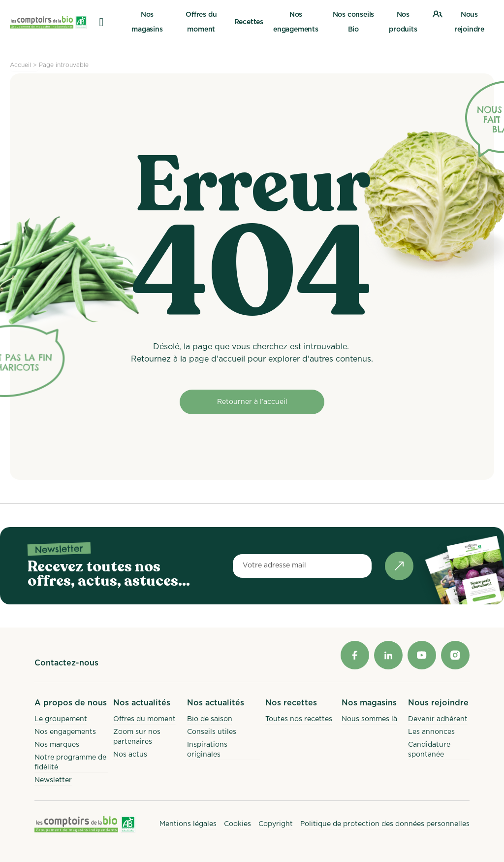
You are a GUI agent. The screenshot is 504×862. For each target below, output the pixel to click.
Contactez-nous (66, 663)
